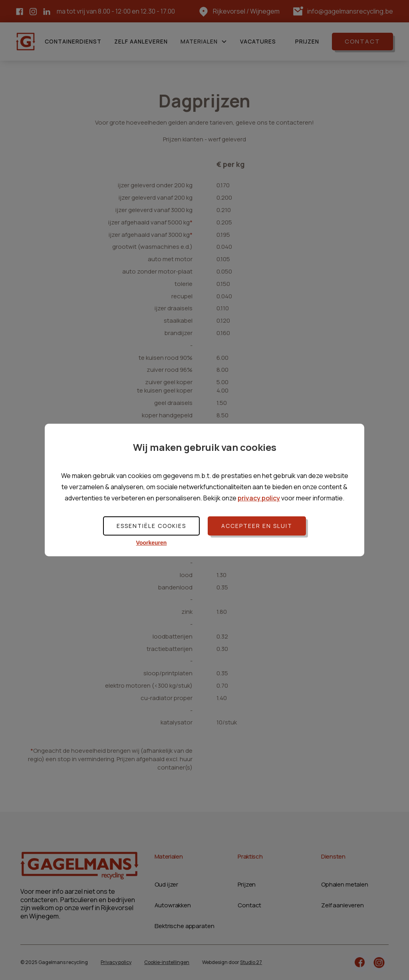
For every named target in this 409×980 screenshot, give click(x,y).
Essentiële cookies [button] (151, 526)
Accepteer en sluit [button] (257, 526)
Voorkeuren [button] (152, 543)
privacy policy (259, 498)
